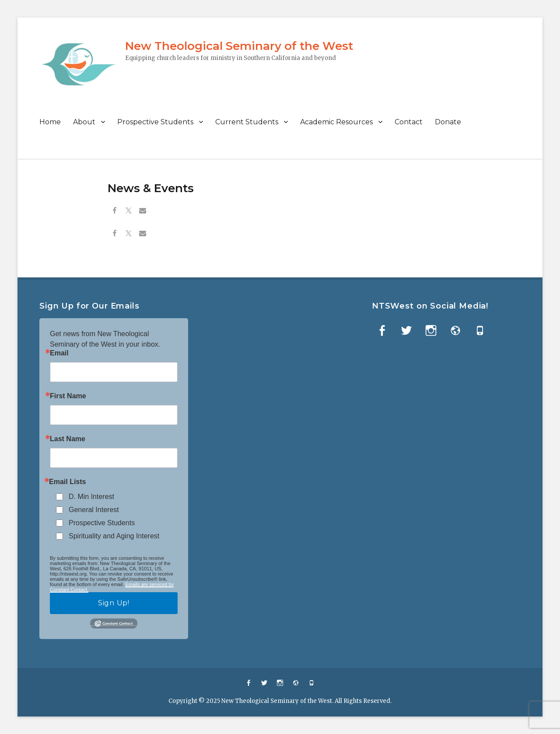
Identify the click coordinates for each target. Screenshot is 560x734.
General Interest (94, 510)
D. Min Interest (91, 497)
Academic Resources (336, 122)
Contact (409, 122)
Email (59, 353)
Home (50, 122)
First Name (68, 396)
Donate (448, 122)
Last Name (68, 439)
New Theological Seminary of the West (239, 46)
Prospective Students (155, 122)
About (84, 122)
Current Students (247, 122)
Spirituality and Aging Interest (114, 536)
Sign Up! (114, 603)
